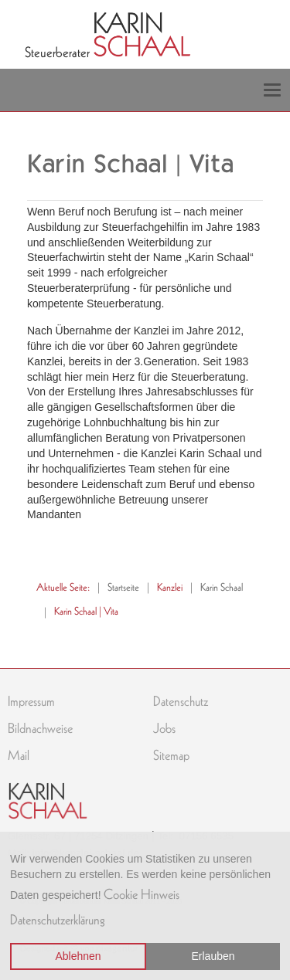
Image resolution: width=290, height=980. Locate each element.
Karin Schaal (222, 587)
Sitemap (171, 755)
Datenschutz (181, 701)
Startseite (123, 587)
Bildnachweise (40, 728)
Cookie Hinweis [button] (142, 894)
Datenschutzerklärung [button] (58, 920)
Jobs (164, 728)
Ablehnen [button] (78, 956)
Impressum (31, 701)
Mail (19, 755)
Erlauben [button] (213, 956)
